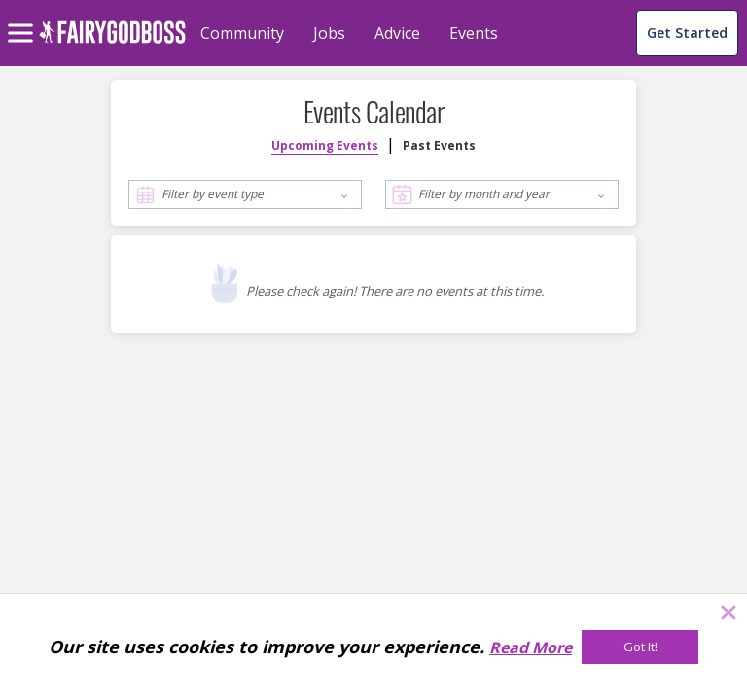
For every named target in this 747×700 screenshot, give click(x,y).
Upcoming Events (325, 145)
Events (474, 33)
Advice (397, 33)
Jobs (329, 33)
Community (242, 33)
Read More (531, 647)
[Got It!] (640, 647)
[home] (112, 43)
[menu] (23, 17)
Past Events (439, 145)
